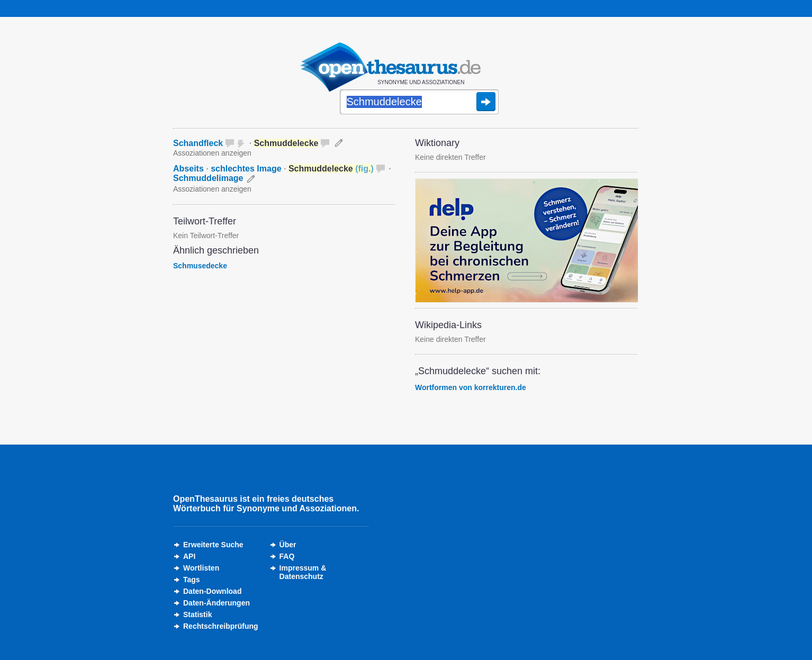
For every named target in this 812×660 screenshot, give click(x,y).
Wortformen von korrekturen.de (471, 387)
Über (288, 545)
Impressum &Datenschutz (303, 572)
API (189, 556)
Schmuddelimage (208, 178)
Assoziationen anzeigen (212, 153)
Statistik (197, 614)
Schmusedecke (200, 266)
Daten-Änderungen (216, 603)
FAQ (287, 556)
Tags (192, 580)
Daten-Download (212, 591)
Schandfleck (198, 143)
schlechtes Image (246, 169)
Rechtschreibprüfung (221, 626)
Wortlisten (201, 568)
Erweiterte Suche (213, 545)
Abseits (188, 169)
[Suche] (419, 103)
